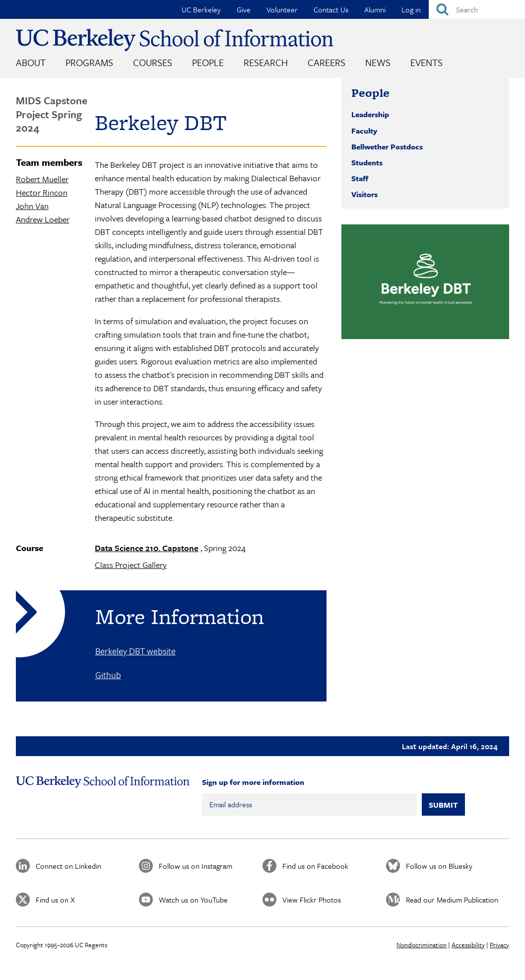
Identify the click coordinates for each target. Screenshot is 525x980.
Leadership (370, 114)
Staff (360, 178)
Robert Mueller (42, 179)
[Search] (477, 9)
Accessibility (468, 945)
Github (108, 675)
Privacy (499, 945)
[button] (425, 282)
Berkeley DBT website (135, 651)
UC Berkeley (201, 9)
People (208, 62)
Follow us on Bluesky (439, 866)
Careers (327, 62)
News (378, 62)
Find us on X (55, 900)
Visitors (364, 194)
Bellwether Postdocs (387, 146)
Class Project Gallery (131, 565)
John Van (32, 206)
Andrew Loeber (43, 219)
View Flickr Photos (312, 900)
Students (367, 162)
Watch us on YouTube (193, 900)
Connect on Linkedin (68, 866)
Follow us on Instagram (196, 866)
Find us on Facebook (315, 866)
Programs (89, 62)
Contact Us (331, 9)
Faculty (364, 131)
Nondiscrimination (422, 945)
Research (266, 62)
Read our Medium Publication (452, 900)
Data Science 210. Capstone (147, 548)
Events (427, 62)
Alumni (375, 9)
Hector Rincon (42, 192)
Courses (153, 62)
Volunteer (282, 9)
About (31, 62)
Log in (411, 9)
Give (244, 9)
